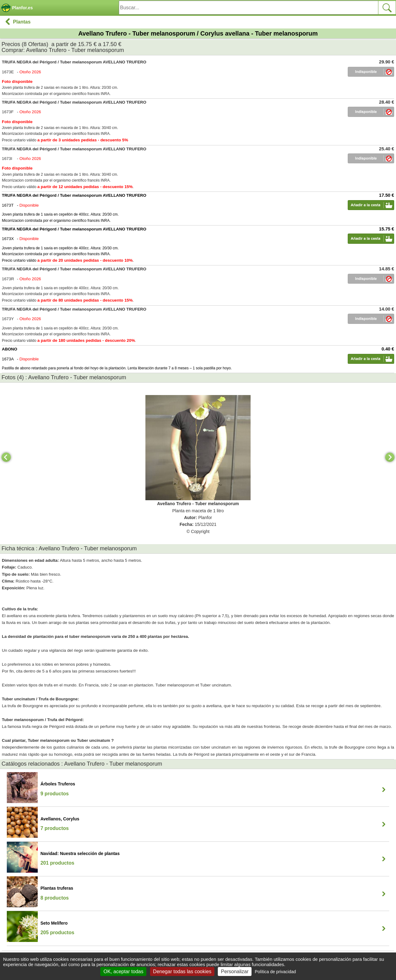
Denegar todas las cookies (182, 971)
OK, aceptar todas (123, 971)
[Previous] (6, 457)
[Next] (390, 457)
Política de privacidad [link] (275, 972)
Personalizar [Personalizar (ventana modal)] (235, 971)
